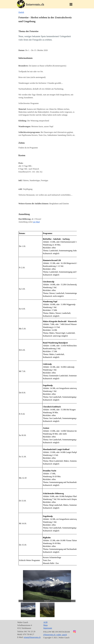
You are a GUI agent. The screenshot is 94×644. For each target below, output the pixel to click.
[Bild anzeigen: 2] (47, 610)
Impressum (48, 628)
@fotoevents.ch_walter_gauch (55, 635)
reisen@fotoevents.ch (32, 637)
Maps (46, 625)
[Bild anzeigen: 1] (28, 610)
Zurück (21, 12)
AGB (45, 622)
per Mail (36, 222)
